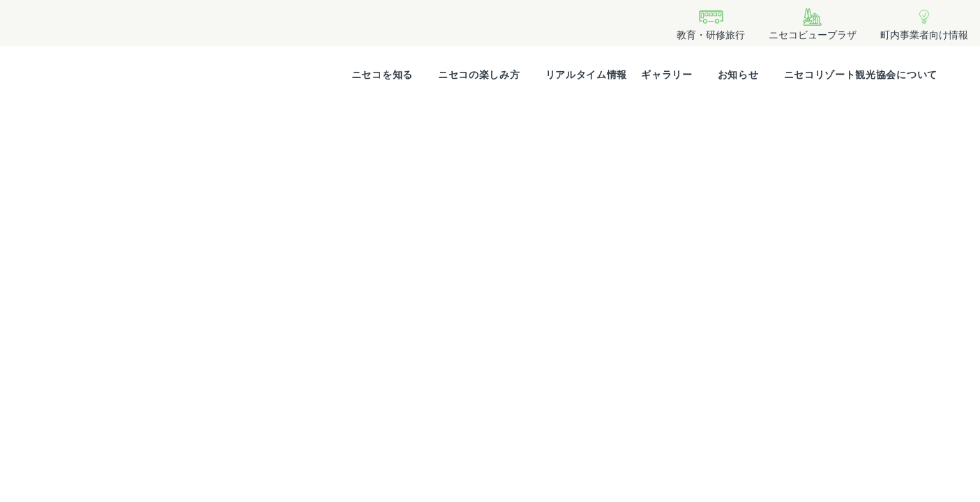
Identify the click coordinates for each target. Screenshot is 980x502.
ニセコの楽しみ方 (479, 75)
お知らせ (738, 75)
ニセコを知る (382, 75)
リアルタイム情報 (587, 75)
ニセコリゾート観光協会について (861, 75)
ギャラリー (667, 75)
